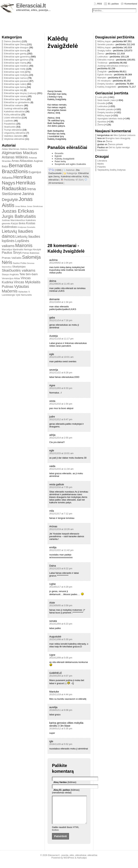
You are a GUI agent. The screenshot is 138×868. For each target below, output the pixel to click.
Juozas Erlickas (18, 211)
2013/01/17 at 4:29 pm (61, 587)
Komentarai (131, 4)
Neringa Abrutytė (32, 249)
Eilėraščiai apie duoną (15, 51)
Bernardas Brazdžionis (17, 168)
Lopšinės (9, 121)
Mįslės (101, 164)
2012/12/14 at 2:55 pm (61, 438)
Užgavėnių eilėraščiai (15, 133)
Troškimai (102, 63)
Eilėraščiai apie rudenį (15, 84)
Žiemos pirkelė (115, 144)
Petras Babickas (31, 253)
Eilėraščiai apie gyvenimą (17, 57)
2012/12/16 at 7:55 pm (61, 487)
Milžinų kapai (104, 41)
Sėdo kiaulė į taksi (107, 100)
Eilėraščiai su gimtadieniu (17, 102)
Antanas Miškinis (15, 157)
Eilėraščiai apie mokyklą (16, 75)
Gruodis (59, 153)
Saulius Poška (20, 263)
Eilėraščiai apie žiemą (15, 99)
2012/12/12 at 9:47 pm (61, 419)
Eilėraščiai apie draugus (16, 47)
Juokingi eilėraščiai (14, 108)
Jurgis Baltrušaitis (19, 216)
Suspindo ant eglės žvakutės (70, 164)
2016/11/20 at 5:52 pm (61, 744)
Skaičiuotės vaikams (19, 270)
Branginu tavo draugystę (118, 138)
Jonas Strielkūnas (35, 206)
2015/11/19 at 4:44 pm (61, 694)
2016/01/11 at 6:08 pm (61, 710)
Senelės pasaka (105, 44)
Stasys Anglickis (10, 274)
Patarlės (102, 167)
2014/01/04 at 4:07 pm (61, 676)
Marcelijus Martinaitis (13, 249)
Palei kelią (60, 161)
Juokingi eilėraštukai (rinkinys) (113, 66)
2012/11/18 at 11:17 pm (61, 339)
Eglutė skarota (105, 75)
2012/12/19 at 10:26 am (61, 529)
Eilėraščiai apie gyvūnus (16, 60)
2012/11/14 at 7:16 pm (61, 320)
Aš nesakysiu (104, 81)
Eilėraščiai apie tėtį (14, 90)
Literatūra (102, 161)
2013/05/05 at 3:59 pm (61, 605)
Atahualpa (82, 863)
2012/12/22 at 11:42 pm (61, 550)
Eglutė (58, 156)
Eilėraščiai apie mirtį (14, 72)
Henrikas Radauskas (19, 186)
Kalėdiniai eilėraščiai (14, 112)
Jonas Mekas (21, 206)
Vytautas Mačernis (15, 289)
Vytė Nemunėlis (24, 295)
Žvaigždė (102, 71)
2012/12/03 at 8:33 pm (61, 388)
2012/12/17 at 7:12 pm (61, 514)
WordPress (69, 863)
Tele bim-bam (28, 274)
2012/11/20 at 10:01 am (61, 357)
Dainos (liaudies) (12, 41)
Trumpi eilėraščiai (13, 130)
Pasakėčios (10, 124)
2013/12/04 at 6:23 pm (61, 624)
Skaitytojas (19, 267)
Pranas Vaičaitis (12, 258)
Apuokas (102, 122)
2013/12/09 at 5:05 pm (61, 658)
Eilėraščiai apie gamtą (15, 54)
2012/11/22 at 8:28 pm (61, 373)
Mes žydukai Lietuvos (124, 135)
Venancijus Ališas (11, 278)
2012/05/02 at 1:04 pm (61, 263)
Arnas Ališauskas (22, 161)
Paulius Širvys (12, 253)
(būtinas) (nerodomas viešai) (66, 791)
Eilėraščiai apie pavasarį (16, 81)
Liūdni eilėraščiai (12, 118)
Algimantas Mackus (19, 153)
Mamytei (102, 78)
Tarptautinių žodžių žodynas (111, 170)
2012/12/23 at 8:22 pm (61, 568)
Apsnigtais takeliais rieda (110, 119)
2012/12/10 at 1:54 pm (61, 404)
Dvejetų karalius (105, 84)
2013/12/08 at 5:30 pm (61, 639)
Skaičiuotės (10, 127)
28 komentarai (56, 183)
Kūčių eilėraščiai (12, 115)
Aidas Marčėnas (11, 149)
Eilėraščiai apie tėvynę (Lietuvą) (20, 93)
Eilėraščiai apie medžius (16, 66)
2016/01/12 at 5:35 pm (61, 729)
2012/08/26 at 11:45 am (61, 284)
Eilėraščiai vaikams (14, 105)
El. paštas (113, 4)
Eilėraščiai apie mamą (15, 63)
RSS (100, 4)
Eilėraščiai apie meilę (15, 69)
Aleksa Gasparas (29, 149)
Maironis (24, 245)
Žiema (101, 54)
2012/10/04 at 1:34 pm (61, 302)
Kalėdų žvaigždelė (65, 159)
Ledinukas (103, 57)
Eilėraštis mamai (106, 60)
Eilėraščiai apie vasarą (15, 96)
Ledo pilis (102, 97)
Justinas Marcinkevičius (13, 220)
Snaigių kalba (104, 51)
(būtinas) (65, 782)
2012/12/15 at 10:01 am (61, 453)
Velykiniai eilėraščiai (14, 139)
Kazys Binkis (18, 223)
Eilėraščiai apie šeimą (15, 87)
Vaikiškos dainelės (13, 136)
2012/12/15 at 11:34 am (61, 469)
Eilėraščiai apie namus (15, 78)
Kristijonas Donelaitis (26, 227)
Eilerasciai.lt (31, 6)
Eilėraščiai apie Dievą (15, 44)
